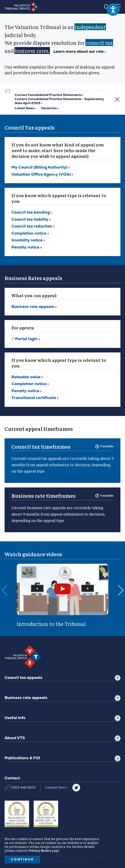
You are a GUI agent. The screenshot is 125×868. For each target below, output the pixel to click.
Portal (27, 339)
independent (90, 27)
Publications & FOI (22, 758)
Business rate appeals (26, 698)
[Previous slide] (5, 595)
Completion (30, 233)
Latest (25, 108)
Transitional (35, 398)
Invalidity (28, 240)
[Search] (106, 7)
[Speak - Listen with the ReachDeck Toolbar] (113, 10)
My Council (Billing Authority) (41, 167)
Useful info (15, 718)
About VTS (15, 738)
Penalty (27, 247)
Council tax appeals (23, 677)
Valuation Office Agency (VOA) (42, 174)
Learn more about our (80, 51)
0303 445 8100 (20, 787)
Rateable (27, 377)
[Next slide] (120, 595)
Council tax (32, 212)
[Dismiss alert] (115, 99)
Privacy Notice (40, 850)
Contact (56, 787)
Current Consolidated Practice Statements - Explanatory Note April (59, 101)
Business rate (34, 307)
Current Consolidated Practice (49, 95)
